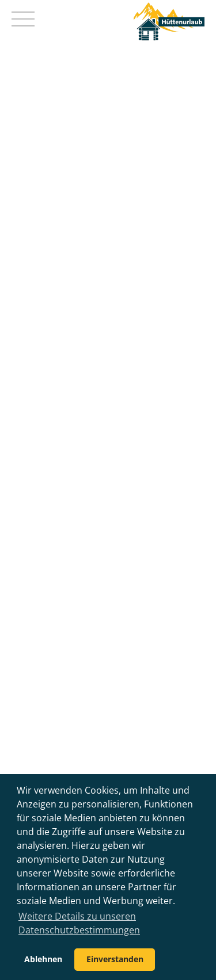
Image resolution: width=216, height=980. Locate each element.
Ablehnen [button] (43, 959)
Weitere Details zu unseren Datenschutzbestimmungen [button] (79, 923)
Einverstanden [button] (115, 959)
